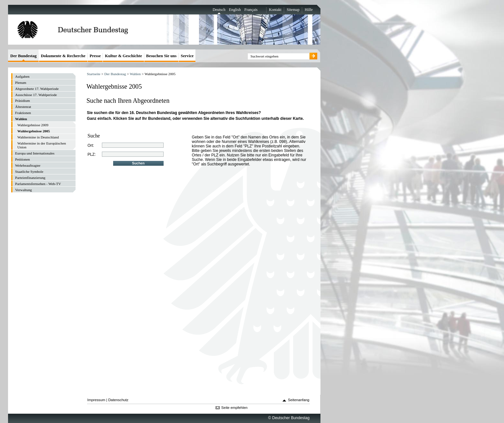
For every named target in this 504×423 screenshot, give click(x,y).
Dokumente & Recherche (63, 56)
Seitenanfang (299, 400)
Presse (95, 56)
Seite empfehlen (234, 408)
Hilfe (309, 10)
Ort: (91, 145)
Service (187, 56)
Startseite (94, 74)
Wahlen (135, 74)
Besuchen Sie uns (162, 56)
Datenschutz (118, 400)
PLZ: (92, 154)
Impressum (96, 400)
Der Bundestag (115, 74)
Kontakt (275, 10)
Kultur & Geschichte (123, 56)
